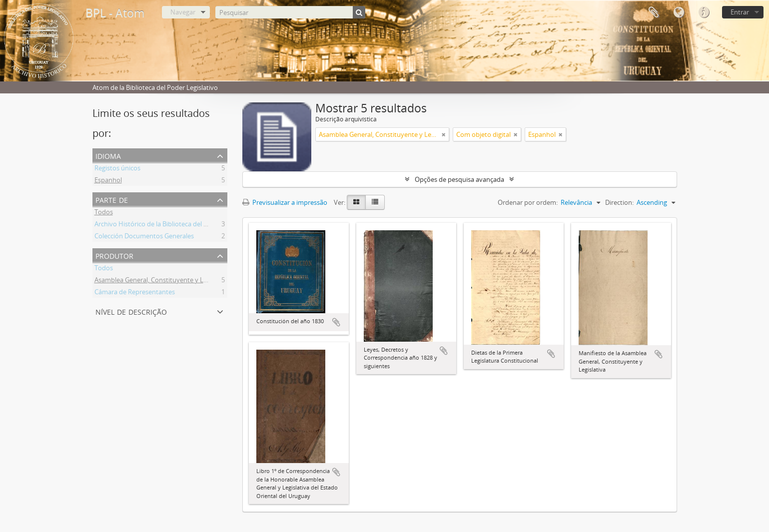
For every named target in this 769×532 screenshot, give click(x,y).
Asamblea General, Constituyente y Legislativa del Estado (179, 281)
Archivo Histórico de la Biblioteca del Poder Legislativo (174, 225)
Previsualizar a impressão (285, 202)
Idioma (679, 12)
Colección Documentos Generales (144, 237)
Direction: (619, 202)
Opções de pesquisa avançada (459, 179)
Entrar (740, 12)
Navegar (183, 12)
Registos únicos (117, 169)
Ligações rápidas (704, 12)
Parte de (112, 199)
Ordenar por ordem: (528, 202)
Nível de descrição (131, 311)
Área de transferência (654, 12)
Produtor (114, 255)
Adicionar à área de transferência (336, 322)
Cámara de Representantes (135, 293)
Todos (104, 213)
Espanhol (108, 181)
